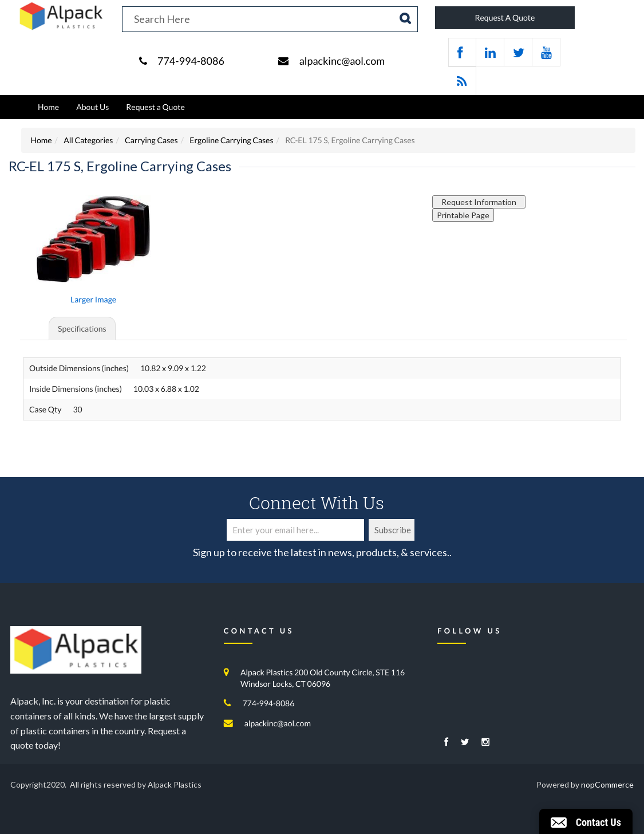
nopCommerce (607, 784)
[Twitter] (465, 743)
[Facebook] (446, 743)
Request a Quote (155, 107)
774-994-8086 (191, 61)
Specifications (82, 329)
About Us (92, 107)
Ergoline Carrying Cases (231, 140)
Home (48, 107)
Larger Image (93, 299)
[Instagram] (485, 743)
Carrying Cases (151, 140)
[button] (586, 821)
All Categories (88, 140)
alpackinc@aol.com (342, 61)
